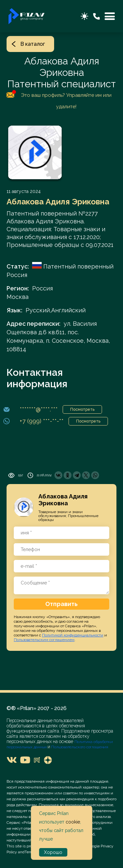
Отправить (61, 604)
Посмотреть (82, 409)
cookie (73, 822)
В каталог (28, 44)
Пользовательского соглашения (79, 747)
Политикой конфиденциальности (73, 635)
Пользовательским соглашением (44, 640)
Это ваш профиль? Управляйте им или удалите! (59, 100)
